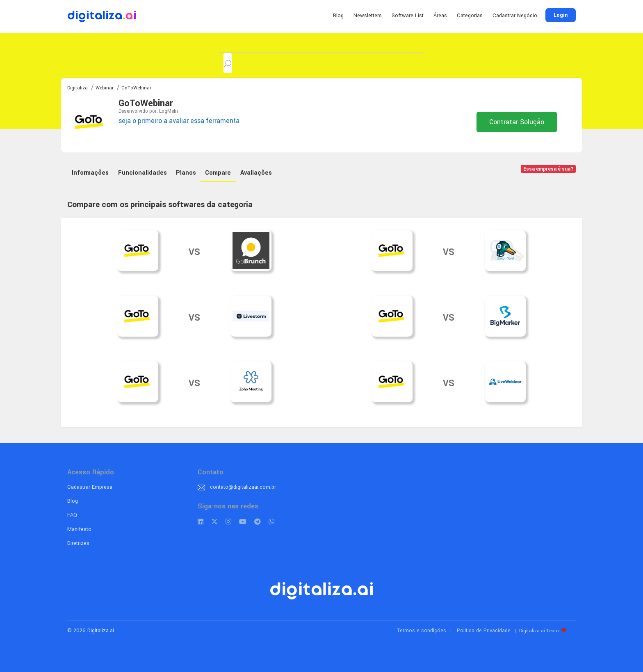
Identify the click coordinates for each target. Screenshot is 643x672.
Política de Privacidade (484, 631)
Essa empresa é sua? (548, 169)
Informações (90, 173)
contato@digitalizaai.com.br (243, 487)
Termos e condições (422, 631)
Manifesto (79, 529)
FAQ (72, 515)
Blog (338, 16)
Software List (408, 16)
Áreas (440, 16)
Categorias (470, 16)
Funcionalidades (143, 173)
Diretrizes (78, 543)
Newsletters (368, 16)
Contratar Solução (517, 122)
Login (561, 15)
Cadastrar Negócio (515, 16)
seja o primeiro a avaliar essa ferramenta (179, 121)
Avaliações (256, 173)
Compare (218, 173)
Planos (186, 173)
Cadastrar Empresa (90, 487)
